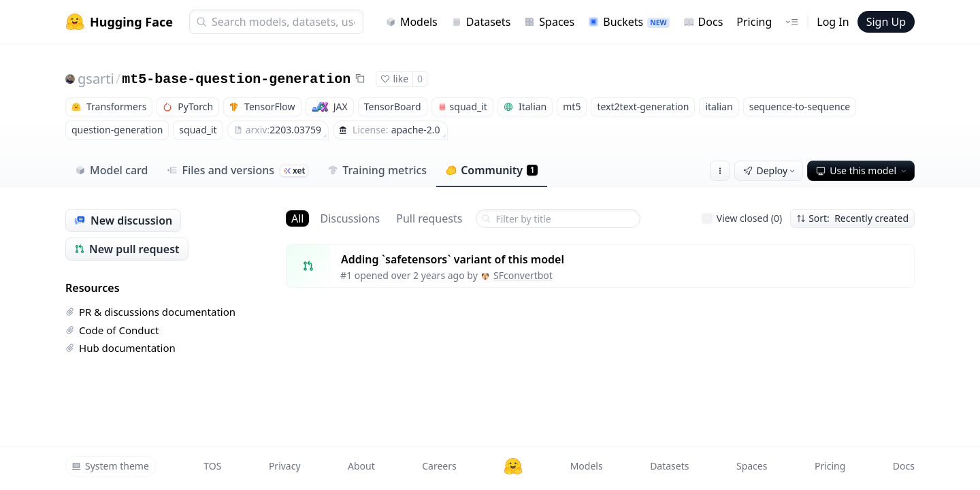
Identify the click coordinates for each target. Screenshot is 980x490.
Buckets (628, 22)
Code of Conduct (112, 330)
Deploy (770, 170)
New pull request (127, 249)
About (361, 466)
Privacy (285, 466)
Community (492, 170)
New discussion (123, 220)
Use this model (862, 170)
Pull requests (429, 218)
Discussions (350, 218)
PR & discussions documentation (150, 312)
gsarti (96, 79)
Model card (111, 170)
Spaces (549, 22)
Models (411, 22)
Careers (439, 466)
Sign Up (886, 22)
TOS (212, 466)
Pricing (754, 22)
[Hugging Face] (513, 466)
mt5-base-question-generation (236, 79)
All (297, 218)
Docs (703, 22)
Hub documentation (120, 348)
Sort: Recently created (852, 218)
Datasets (481, 22)
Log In (833, 22)
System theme (110, 466)
